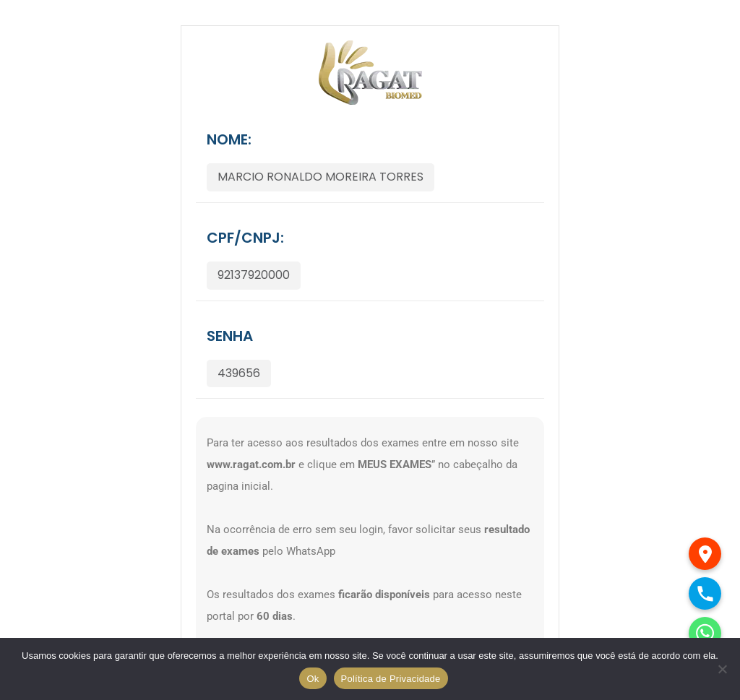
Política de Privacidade (391, 679)
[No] (722, 669)
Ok (313, 679)
